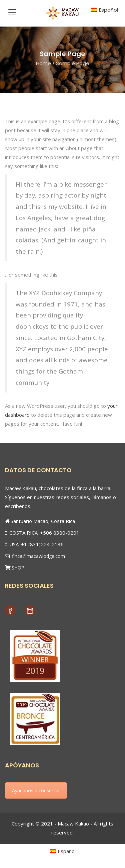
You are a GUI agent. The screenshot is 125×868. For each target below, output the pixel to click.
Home (43, 63)
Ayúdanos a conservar (36, 790)
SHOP (18, 568)
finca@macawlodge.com (35, 556)
